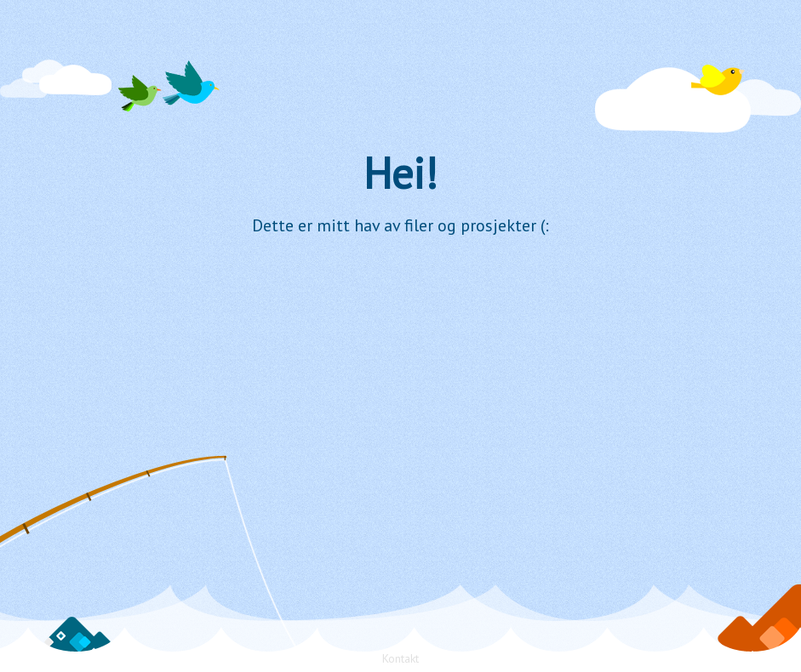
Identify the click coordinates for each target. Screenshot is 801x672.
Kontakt (400, 658)
